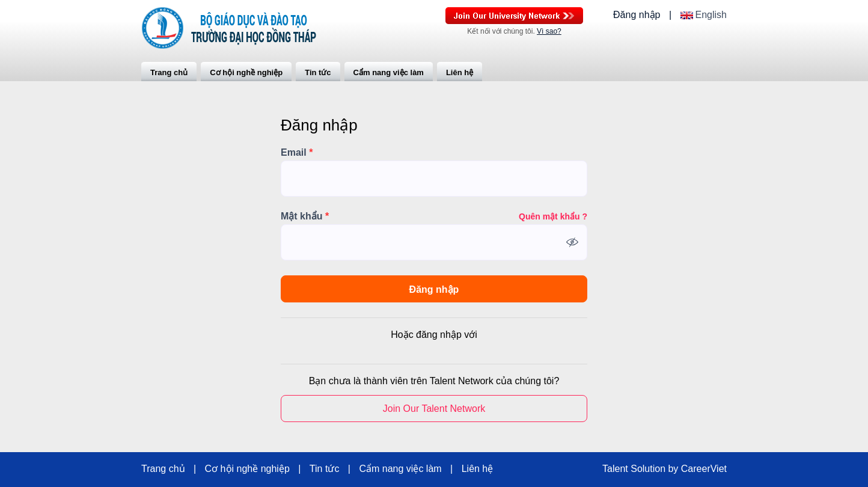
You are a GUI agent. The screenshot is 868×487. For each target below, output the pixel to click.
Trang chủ (169, 72)
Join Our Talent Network (514, 16)
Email (297, 153)
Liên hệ (460, 72)
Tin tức (318, 72)
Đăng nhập (637, 15)
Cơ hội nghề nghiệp (246, 72)
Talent (616, 469)
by (674, 469)
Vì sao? (549, 31)
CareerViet (704, 469)
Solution (649, 469)
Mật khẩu (305, 216)
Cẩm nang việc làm (389, 72)
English (711, 15)
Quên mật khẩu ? (553, 216)
